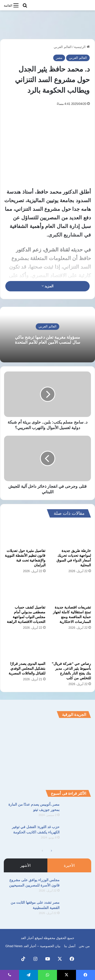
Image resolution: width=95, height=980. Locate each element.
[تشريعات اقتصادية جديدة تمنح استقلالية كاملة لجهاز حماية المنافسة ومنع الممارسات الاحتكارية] (70, 591)
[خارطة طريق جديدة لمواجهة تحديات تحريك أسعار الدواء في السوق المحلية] (70, 534)
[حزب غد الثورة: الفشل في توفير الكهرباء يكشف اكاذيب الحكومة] (77, 834)
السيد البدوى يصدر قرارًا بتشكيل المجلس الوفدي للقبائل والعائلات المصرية (27, 668)
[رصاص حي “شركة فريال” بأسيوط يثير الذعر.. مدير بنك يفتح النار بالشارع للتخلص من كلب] (70, 647)
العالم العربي (63, 47)
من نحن (84, 946)
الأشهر (25, 865)
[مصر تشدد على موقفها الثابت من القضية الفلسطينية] (77, 909)
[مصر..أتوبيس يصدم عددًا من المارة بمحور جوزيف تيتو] (77, 811)
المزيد (48, 286)
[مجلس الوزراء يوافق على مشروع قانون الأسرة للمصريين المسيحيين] (77, 887)
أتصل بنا (70, 946)
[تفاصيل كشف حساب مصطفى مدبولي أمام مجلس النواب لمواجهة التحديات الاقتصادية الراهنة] (25, 591)
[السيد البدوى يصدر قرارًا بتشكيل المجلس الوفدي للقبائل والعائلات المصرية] (25, 647)
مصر (59, 58)
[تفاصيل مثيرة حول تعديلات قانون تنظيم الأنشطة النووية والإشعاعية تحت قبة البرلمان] (25, 534)
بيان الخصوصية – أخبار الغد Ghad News (33, 946)
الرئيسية (82, 47)
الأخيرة (69, 865)
